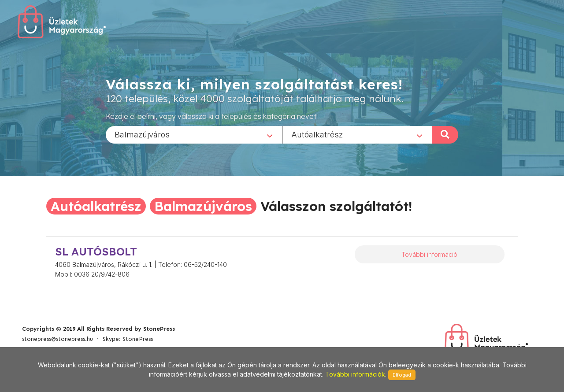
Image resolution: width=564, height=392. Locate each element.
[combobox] (194, 134)
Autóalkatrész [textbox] (317, 134)
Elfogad (402, 375)
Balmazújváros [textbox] (142, 134)
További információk (355, 374)
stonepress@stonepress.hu (58, 339)
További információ (429, 254)
